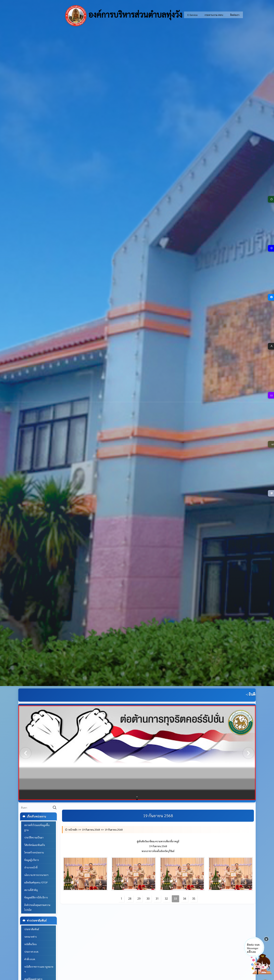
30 (148, 899)
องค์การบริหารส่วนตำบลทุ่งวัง (124, 16)
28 (130, 899)
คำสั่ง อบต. (30, 959)
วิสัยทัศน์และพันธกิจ (35, 845)
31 (157, 899)
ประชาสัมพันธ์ (32, 929)
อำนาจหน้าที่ (31, 867)
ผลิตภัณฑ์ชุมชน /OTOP (36, 882)
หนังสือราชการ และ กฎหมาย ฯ (39, 969)
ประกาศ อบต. (32, 952)
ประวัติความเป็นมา (34, 837)
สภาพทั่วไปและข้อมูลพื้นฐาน (37, 827)
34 (185, 899)
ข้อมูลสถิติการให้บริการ (36, 897)
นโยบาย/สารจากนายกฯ (36, 875)
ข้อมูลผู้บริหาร (32, 860)
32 (166, 899)
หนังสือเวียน (30, 944)
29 (139, 899)
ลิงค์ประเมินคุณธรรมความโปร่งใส (37, 907)
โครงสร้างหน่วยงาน (34, 852)
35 (194, 899)
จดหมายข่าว (30, 937)
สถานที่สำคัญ (31, 890)
